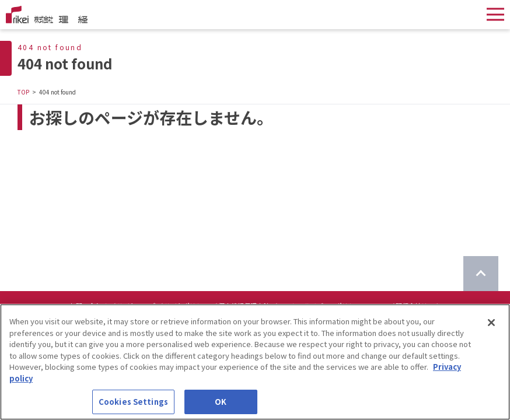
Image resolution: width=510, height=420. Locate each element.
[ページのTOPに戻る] (481, 274)
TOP (23, 92)
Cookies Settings (133, 403)
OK (221, 403)
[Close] (491, 324)
